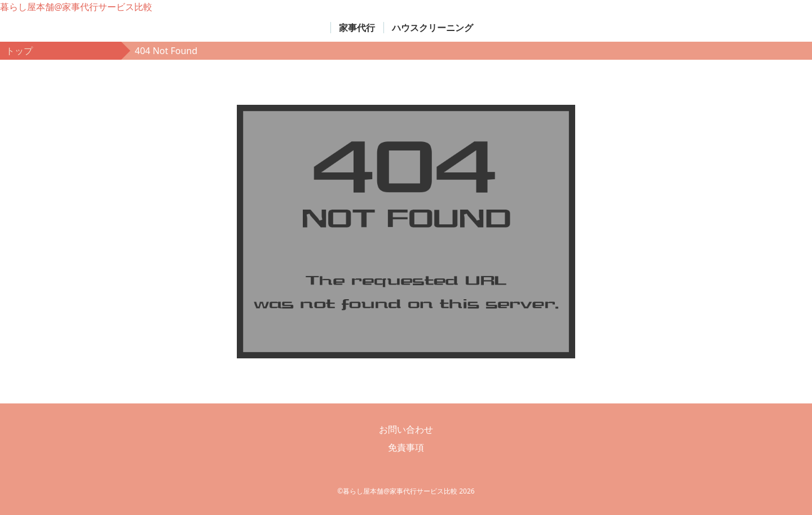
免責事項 (406, 447)
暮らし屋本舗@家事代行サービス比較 (76, 7)
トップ (19, 51)
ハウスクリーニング (433, 28)
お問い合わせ (406, 429)
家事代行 (357, 28)
